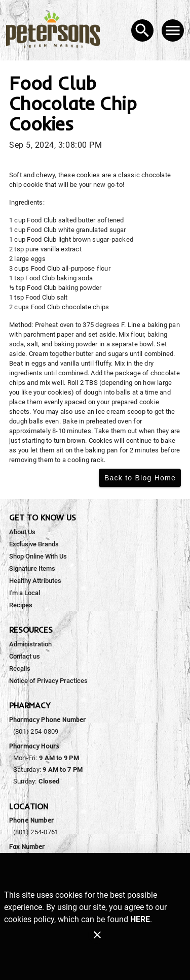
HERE (140, 919)
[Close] (97, 935)
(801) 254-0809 (36, 731)
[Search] (142, 30)
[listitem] (22, 532)
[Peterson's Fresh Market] (56, 30)
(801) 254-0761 (36, 832)
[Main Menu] (173, 30)
